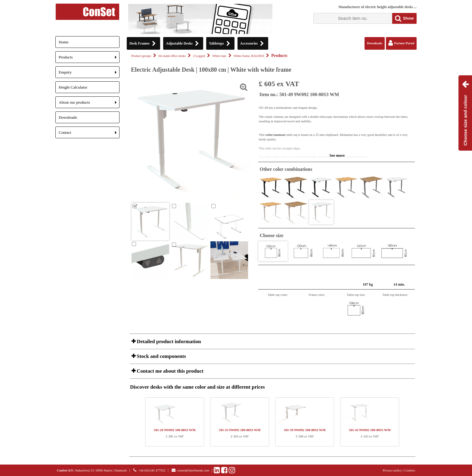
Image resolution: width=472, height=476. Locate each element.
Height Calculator (73, 87)
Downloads (68, 117)
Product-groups (141, 56)
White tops (219, 56)
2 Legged (199, 56)
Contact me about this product (169, 371)
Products (89, 59)
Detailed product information (168, 341)
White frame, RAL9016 (249, 56)
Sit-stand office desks (172, 56)
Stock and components (161, 356)
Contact (89, 134)
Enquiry (89, 74)
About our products (89, 104)
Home (64, 42)
